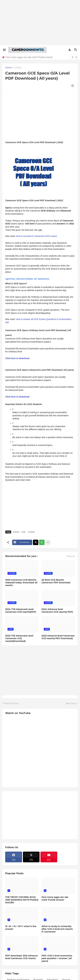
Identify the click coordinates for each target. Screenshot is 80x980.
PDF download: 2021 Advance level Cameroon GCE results (21, 957)
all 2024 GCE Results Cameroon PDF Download (56, 581)
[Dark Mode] (70, 50)
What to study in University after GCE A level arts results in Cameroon (57, 929)
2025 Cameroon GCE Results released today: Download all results (21, 582)
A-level (18, 68)
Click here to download (17, 358)
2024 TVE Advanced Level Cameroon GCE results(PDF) (21, 610)
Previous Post (11, 703)
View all (71, 556)
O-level (31, 532)
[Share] (72, 86)
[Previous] (73, 57)
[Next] (76, 57)
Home (8, 68)
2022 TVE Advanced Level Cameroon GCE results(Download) (19, 638)
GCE (24, 532)
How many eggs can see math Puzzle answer (29, 57)
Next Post (71, 703)
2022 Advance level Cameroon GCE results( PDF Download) (58, 637)
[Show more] (48, 542)
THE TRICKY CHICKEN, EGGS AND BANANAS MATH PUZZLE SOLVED (22, 900)
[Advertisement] (40, 23)
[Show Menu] (4, 50)
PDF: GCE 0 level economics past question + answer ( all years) (57, 958)
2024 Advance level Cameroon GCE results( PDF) (57, 610)
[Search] (76, 50)
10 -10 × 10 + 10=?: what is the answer (21, 927)
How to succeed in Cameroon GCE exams (36, 236)
